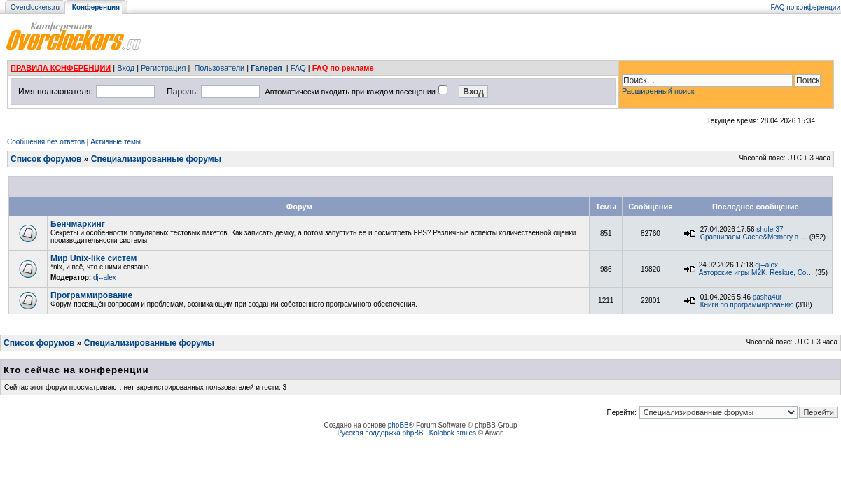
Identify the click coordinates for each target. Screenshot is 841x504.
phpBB (398, 425)
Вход (126, 68)
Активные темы (116, 142)
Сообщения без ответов (46, 142)
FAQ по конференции (806, 7)
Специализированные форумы (156, 159)
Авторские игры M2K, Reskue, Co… (756, 273)
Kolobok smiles (453, 433)
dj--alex (105, 278)
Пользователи (219, 68)
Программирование (91, 295)
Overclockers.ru (35, 7)
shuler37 (770, 229)
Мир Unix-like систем (93, 258)
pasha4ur (767, 297)
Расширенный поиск (658, 91)
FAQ (298, 68)
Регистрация (163, 68)
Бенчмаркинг (78, 224)
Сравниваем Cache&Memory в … (754, 237)
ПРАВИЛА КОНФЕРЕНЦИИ (61, 68)
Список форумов (46, 159)
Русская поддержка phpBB (380, 433)
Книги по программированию (747, 305)
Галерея (266, 68)
